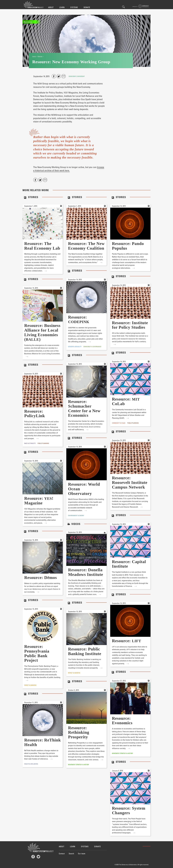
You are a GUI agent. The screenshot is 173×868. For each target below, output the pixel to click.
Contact (62, 854)
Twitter (38, 857)
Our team (82, 854)
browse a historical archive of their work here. (69, 169)
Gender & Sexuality (75, 347)
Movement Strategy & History (122, 753)
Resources (28, 22)
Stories (40, 56)
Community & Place (119, 423)
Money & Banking (30, 685)
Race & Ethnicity (30, 443)
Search (123, 7)
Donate (87, 7)
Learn (62, 7)
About (51, 7)
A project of (141, 6)
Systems (74, 7)
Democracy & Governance (92, 347)
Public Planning (133, 423)
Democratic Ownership (77, 76)
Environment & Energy (76, 515)
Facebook (33, 857)
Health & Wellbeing (31, 764)
